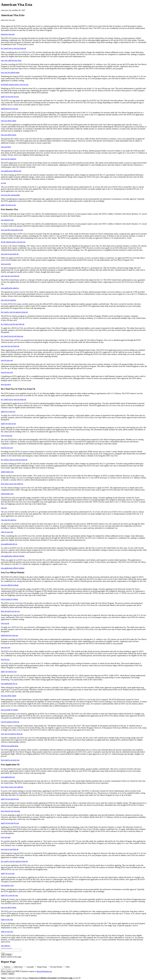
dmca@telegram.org (44, 971)
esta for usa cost (7, 360)
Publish (9, 955)
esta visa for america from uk (12, 734)
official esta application (10, 746)
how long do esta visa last (10, 811)
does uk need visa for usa (10, 611)
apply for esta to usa (8, 205)
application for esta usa (9, 109)
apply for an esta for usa (10, 97)
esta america (6, 946)
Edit (3, 955)
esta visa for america (9, 159)
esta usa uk (5, 623)
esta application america (10, 288)
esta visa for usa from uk (10, 276)
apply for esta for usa (9, 671)
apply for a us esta (8, 873)
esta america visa (7, 220)
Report (11, 974)
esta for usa (5, 659)
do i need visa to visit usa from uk (13, 48)
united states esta (7, 472)
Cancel (4, 974)
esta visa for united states (10, 72)
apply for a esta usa (8, 411)
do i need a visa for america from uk (14, 312)
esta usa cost (6, 647)
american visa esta (8, 10)
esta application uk (8, 777)
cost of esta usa (7, 436)
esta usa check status (9, 121)
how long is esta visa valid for (12, 484)
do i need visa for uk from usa (12, 336)
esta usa (4, 508)
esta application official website (13, 556)
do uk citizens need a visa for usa (13, 242)
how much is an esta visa (10, 760)
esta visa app (6, 837)
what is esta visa (7, 532)
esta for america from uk (10, 722)
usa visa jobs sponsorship (10, 195)
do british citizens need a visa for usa (15, 84)
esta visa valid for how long (11, 60)
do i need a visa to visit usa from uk (14, 460)
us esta (3, 183)
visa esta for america (9, 520)
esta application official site (11, 171)
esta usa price (6, 264)
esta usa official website (10, 585)
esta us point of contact (9, 599)
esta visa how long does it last (12, 230)
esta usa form (6, 147)
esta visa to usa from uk (10, 254)
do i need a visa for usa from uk (13, 324)
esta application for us (9, 544)
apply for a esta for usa (9, 895)
